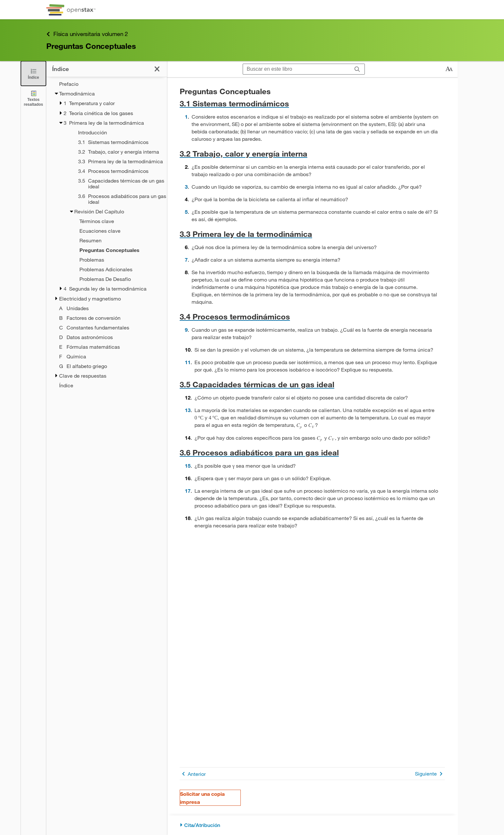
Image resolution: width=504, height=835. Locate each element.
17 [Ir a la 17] (188, 491)
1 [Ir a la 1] (186, 117)
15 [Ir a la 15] (188, 466)
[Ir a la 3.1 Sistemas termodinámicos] (312, 103)
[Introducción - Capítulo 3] (114, 132)
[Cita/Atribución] (312, 825)
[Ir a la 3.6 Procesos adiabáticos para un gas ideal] (312, 452)
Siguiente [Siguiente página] (430, 774)
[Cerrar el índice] (33, 73)
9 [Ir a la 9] (186, 330)
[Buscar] (357, 69)
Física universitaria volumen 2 (87, 34)
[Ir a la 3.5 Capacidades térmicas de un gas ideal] (312, 384)
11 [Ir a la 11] (188, 362)
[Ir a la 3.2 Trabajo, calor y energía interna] (312, 153)
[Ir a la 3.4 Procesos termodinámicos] (312, 316)
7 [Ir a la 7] (186, 260)
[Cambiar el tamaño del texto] (449, 69)
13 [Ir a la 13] (188, 410)
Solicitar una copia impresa (202, 798)
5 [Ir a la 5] (186, 212)
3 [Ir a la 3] (186, 187)
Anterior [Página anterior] (193, 774)
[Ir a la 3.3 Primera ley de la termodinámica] (312, 234)
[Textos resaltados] (33, 98)
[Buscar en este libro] (297, 69)
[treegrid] (107, 235)
